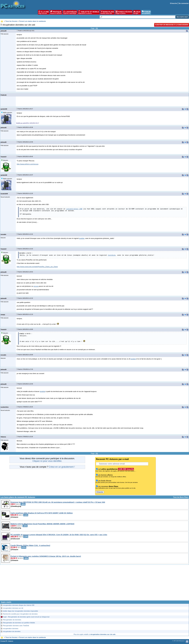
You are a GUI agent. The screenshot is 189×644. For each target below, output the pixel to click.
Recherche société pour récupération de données (20, 614)
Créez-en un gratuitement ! (62, 467)
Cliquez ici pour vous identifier (47, 461)
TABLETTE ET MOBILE (89, 12)
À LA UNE (44, 12)
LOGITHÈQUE (70, 12)
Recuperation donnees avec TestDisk (16, 626)
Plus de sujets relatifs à (94, 634)
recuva (36, 286)
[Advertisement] (95, 583)
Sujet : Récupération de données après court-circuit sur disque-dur (26, 617)
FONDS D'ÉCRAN (124, 12)
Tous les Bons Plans (181, 497)
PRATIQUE (56, 12)
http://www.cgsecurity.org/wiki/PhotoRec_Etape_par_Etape (37, 267)
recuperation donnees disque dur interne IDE (19, 605)
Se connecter (184, 3)
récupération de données (12, 631)
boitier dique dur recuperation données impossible (21, 611)
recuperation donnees (11, 629)
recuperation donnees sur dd (13, 608)
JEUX (137, 12)
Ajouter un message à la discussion (172, 25)
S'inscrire (174, 3)
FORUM (146, 12)
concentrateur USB (74, 209)
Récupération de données (12, 620)
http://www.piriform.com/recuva (28, 164)
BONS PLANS (107, 12)
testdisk (82, 238)
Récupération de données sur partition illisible (19, 623)
